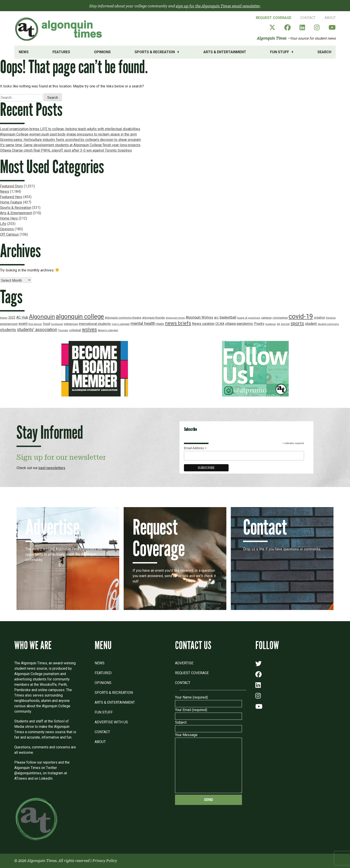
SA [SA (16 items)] (278, 324)
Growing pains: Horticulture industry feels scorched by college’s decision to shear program (70, 140)
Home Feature (11, 202)
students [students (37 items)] (8, 330)
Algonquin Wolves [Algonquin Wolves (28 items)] (199, 318)
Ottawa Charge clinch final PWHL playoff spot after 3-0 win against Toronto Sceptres (66, 150)
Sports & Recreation (155, 52)
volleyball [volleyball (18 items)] (75, 330)
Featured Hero (11, 197)
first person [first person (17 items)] (35, 324)
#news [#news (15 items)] (4, 318)
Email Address (195, 448)
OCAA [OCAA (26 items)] (220, 324)
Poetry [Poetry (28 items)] (259, 324)
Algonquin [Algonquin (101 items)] (42, 317)
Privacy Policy (105, 861)
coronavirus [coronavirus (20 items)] (280, 318)
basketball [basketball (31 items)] (228, 317)
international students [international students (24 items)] (95, 324)
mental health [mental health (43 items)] (143, 323)
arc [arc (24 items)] (216, 318)
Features (61, 52)
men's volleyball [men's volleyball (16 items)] (121, 324)
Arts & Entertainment (225, 52)
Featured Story (11, 186)
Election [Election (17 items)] (331, 318)
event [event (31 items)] (23, 324)
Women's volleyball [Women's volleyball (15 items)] (108, 330)
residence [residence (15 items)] (271, 324)
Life (3, 224)
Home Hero (9, 218)
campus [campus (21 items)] (266, 318)
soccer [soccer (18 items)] (285, 324)
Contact (308, 18)
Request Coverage (274, 18)
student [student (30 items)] (311, 324)
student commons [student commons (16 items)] (328, 324)
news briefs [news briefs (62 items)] (178, 323)
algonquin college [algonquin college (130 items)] (80, 317)
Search (324, 52)
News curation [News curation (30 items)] (203, 324)
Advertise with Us (111, 722)
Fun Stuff (280, 52)
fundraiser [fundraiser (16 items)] (57, 324)
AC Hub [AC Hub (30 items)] (22, 317)
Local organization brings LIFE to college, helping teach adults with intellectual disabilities (70, 129)
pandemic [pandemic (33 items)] (245, 324)
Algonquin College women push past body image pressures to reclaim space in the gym (68, 134)
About (330, 18)
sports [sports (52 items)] (297, 323)
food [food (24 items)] (46, 324)
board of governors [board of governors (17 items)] (249, 318)
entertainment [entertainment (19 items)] (9, 324)
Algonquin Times (272, 38)
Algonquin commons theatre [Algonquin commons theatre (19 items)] (123, 318)
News (24, 52)
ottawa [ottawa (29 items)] (230, 324)
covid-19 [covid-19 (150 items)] (301, 316)
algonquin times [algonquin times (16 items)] (175, 318)
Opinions (102, 52)
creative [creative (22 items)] (319, 318)
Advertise (184, 663)
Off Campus (9, 234)
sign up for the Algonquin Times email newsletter (218, 6)
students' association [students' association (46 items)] (37, 330)
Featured (103, 673)
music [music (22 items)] (160, 324)
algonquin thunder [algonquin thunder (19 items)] (154, 318)
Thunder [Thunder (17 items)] (63, 330)
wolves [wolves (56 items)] (89, 329)
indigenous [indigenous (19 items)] (71, 324)
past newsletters (52, 468)
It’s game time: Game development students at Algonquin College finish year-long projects (70, 145)
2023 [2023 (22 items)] (12, 318)
